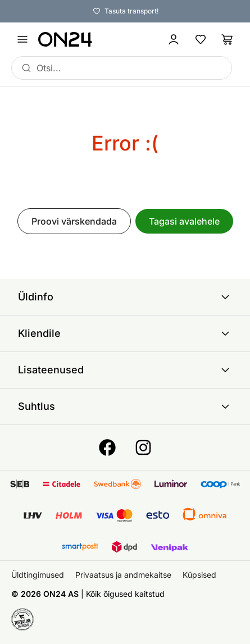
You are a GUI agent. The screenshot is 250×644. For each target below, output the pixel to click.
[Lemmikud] (201, 39)
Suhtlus (125, 407)
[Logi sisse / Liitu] (174, 39)
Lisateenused (125, 370)
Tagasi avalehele (184, 221)
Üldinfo (125, 297)
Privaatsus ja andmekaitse (123, 575)
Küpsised (199, 575)
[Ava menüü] (22, 39)
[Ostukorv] (228, 39)
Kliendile (125, 334)
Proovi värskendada (74, 221)
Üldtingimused (38, 575)
